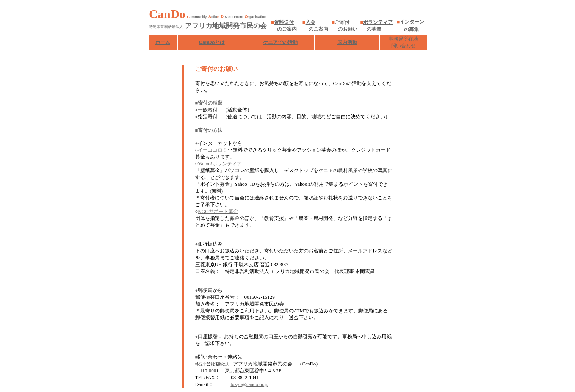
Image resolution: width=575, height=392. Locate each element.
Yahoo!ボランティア (220, 164)
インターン (412, 22)
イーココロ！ (213, 150)
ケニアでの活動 (280, 42)
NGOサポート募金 (218, 211)
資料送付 (284, 22)
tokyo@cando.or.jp (249, 384)
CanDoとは (212, 42)
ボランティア (378, 22)
